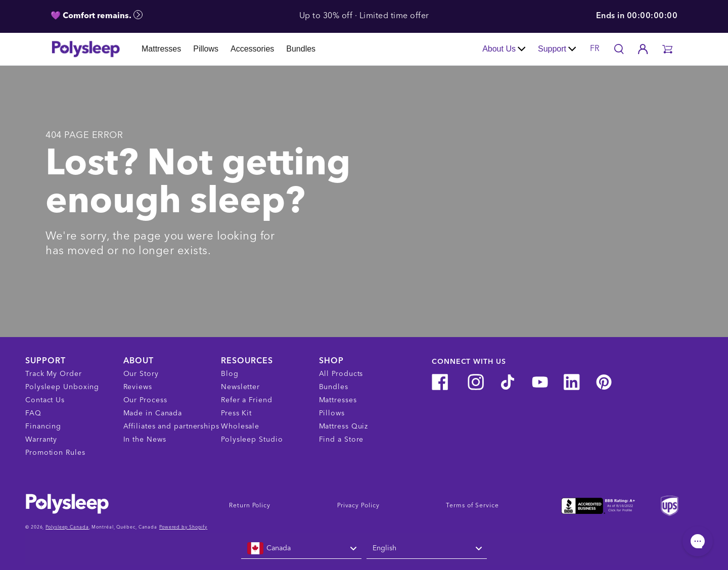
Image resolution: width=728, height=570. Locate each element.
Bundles (301, 49)
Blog (230, 374)
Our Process (145, 400)
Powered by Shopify (183, 527)
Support (557, 49)
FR (595, 49)
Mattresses (161, 49)
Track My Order (54, 374)
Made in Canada (153, 413)
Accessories (252, 49)
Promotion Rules (55, 453)
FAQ (33, 413)
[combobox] (301, 549)
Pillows (206, 49)
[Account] (643, 49)
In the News (145, 440)
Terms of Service (472, 506)
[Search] (619, 49)
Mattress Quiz (344, 426)
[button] (667, 49)
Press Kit (236, 413)
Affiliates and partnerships (171, 426)
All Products (341, 374)
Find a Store (342, 440)
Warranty (41, 440)
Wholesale (240, 426)
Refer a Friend (247, 400)
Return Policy (250, 506)
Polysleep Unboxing (62, 387)
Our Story (141, 374)
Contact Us (45, 400)
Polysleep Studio (252, 440)
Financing (43, 426)
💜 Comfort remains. (97, 15)
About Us (504, 49)
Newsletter (240, 387)
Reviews (138, 387)
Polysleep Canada (67, 527)
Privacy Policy (358, 506)
